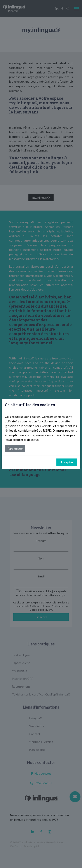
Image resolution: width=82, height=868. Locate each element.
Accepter (67, 462)
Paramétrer (15, 449)
